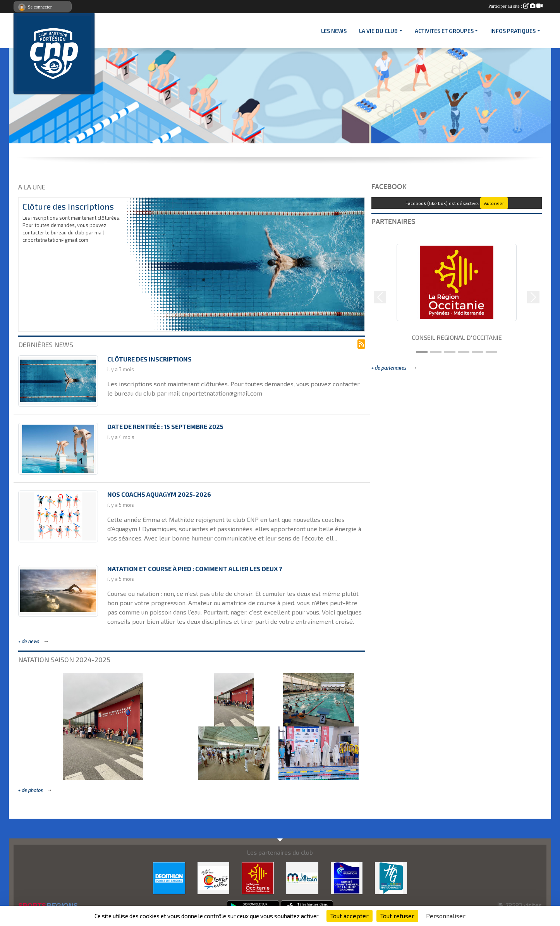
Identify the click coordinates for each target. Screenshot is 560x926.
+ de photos (31, 790)
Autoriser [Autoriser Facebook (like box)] (494, 203)
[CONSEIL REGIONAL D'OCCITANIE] (258, 877)
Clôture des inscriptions (68, 206)
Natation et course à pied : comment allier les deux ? (195, 569)
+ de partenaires (390, 368)
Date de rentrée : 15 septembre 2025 (165, 426)
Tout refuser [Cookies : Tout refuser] (397, 916)
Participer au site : (515, 6)
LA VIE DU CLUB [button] (378, 31)
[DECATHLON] (169, 877)
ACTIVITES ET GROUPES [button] (444, 31)
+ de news (29, 641)
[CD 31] (347, 877)
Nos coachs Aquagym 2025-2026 (159, 494)
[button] (380, 297)
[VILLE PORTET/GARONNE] (214, 877)
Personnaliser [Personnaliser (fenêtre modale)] (446, 916)
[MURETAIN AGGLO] (302, 877)
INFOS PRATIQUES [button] (513, 31)
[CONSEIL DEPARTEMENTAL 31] (391, 877)
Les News (334, 31)
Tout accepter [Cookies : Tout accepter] (350, 916)
